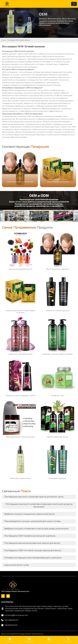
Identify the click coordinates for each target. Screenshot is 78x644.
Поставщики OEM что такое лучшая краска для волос (33, 550)
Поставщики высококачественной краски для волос (32, 543)
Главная (4, 40)
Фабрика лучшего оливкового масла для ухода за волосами (36, 529)
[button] (72, 169)
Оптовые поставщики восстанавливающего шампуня (33, 558)
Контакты (68, 640)
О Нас (49, 640)
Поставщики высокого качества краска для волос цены (34, 497)
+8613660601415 (11, 625)
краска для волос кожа (17, 565)
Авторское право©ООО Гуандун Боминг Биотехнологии (22, 634)
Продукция (29, 640)
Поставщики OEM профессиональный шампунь (30, 536)
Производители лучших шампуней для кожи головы (32, 521)
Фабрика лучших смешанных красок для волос (30, 514)
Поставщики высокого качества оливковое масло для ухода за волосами (39, 505)
